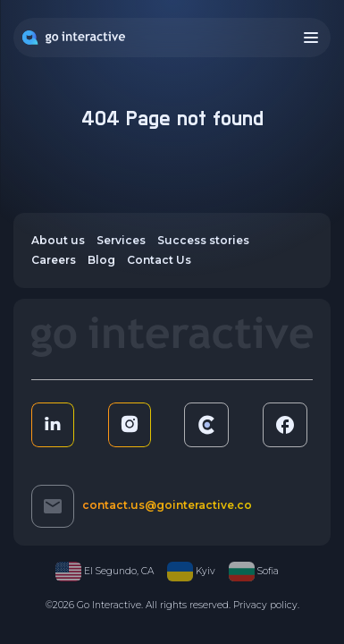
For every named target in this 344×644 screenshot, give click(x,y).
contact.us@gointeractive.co (167, 505)
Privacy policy (265, 605)
